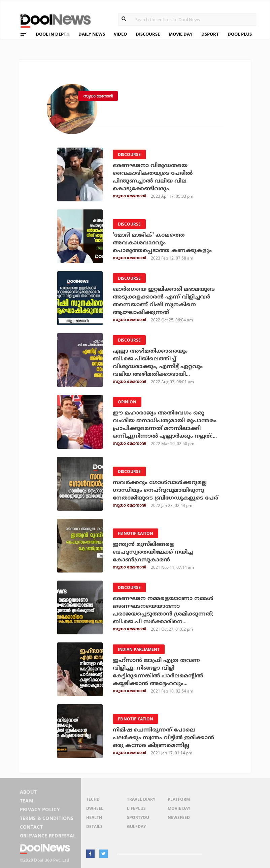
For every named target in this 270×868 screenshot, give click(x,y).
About (28, 792)
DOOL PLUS (240, 34)
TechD (93, 799)
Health (94, 817)
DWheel (95, 808)
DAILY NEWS (92, 34)
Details (94, 826)
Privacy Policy (40, 809)
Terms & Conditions (47, 818)
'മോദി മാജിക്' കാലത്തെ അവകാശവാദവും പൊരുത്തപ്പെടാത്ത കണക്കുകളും (162, 243)
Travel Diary (141, 799)
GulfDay (136, 826)
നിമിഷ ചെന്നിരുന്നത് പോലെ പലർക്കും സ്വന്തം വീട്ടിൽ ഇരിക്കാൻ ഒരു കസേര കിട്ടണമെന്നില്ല (163, 738)
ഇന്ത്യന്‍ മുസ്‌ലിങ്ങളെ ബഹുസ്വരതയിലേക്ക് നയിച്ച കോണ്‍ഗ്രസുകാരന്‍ (153, 552)
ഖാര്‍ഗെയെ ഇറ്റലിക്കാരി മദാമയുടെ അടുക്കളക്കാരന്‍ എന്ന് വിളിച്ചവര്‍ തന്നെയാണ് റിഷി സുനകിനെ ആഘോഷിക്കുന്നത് (164, 301)
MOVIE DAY (181, 34)
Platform (179, 799)
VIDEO (120, 34)
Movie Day (179, 808)
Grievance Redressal (48, 836)
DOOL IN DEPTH (53, 34)
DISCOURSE (148, 34)
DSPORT (210, 34)
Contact (31, 827)
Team (27, 801)
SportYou (138, 817)
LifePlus (136, 808)
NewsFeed (179, 817)
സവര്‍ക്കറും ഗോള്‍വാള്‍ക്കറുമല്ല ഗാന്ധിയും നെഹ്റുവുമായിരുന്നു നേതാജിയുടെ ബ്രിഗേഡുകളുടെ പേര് (165, 490)
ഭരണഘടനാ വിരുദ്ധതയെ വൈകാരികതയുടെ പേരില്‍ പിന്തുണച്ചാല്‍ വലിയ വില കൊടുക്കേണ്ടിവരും (153, 177)
